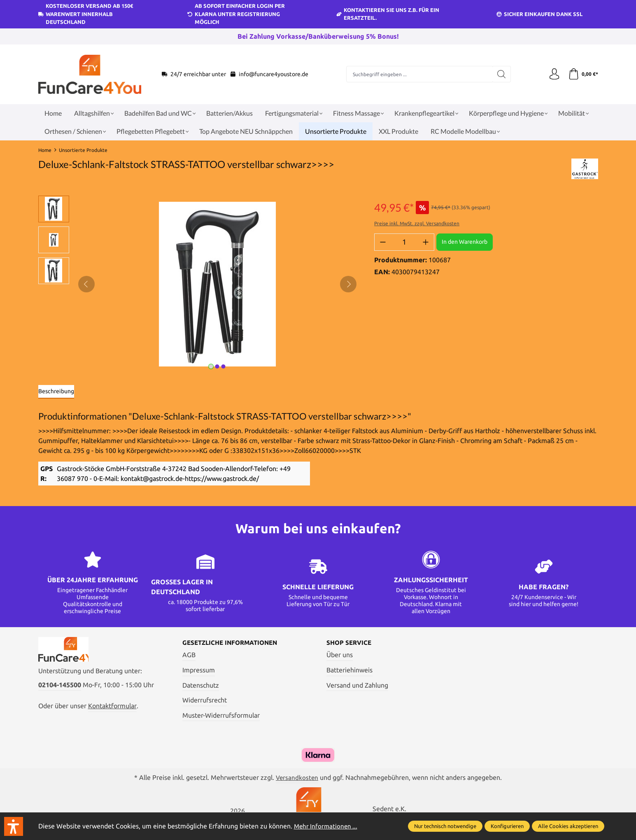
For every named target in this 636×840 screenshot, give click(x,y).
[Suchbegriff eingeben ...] (418, 74)
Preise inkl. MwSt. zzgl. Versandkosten (417, 223)
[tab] (56, 392)
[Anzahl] (404, 242)
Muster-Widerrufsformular (221, 716)
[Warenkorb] (583, 74)
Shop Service (350, 643)
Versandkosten (297, 778)
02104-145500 (60, 688)
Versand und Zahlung (357, 686)
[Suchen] (500, 74)
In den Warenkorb (465, 242)
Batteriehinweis (349, 670)
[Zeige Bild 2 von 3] (217, 366)
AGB (189, 656)
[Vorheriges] (86, 284)
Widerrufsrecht (205, 700)
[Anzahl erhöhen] (426, 242)
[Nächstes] (348, 284)
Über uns (340, 656)
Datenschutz (201, 686)
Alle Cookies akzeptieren (568, 826)
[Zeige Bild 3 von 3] (224, 366)
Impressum (199, 670)
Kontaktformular (112, 709)
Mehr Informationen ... (327, 826)
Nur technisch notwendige (445, 826)
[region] (198, 284)
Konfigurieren (507, 826)
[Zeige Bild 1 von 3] (211, 366)
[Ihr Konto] (553, 74)
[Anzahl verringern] (383, 242)
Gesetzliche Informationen (233, 643)
